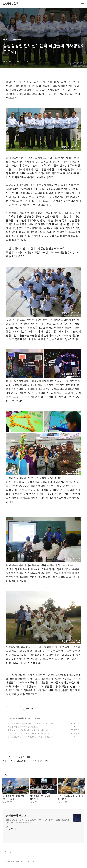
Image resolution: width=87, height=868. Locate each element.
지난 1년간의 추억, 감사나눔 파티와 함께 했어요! (27, 734)
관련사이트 (7, 852)
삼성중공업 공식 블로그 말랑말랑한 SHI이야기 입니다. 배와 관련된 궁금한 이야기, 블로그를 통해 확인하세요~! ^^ (37, 821)
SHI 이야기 (12, 718)
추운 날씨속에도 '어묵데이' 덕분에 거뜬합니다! (26, 730)
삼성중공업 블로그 (12, 4)
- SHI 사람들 (22, 718)
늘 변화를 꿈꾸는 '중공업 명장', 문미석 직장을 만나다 (29, 724)
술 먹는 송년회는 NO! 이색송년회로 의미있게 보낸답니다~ (31, 737)
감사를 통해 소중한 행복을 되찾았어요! (23, 727)
